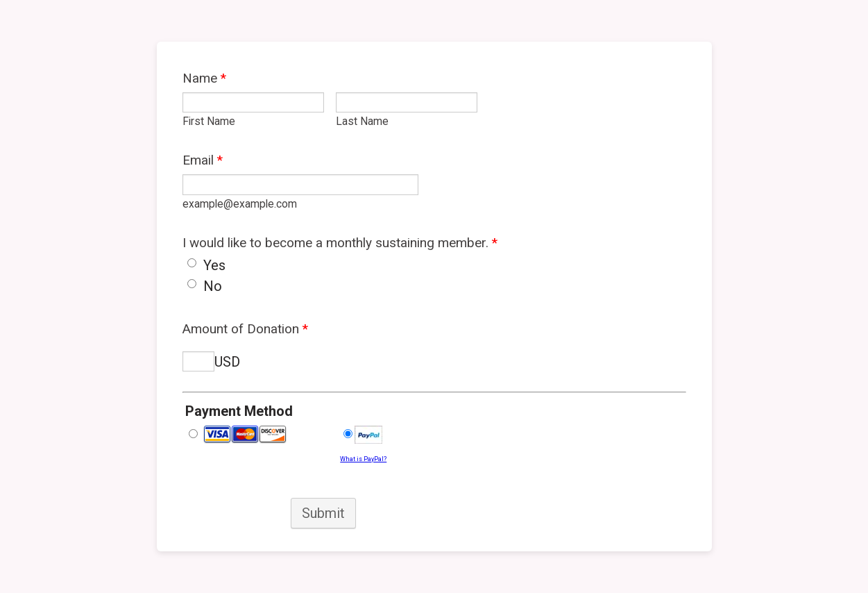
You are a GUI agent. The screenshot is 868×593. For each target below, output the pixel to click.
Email (203, 160)
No (213, 286)
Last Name (362, 121)
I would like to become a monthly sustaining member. (340, 243)
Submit (323, 513)
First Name (209, 121)
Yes (214, 265)
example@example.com (240, 204)
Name (204, 78)
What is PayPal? (363, 459)
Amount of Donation (245, 329)
